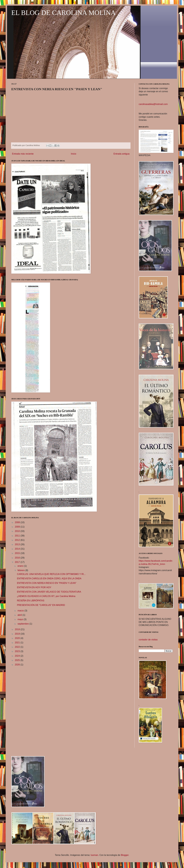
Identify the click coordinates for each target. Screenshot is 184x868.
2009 (18, 527)
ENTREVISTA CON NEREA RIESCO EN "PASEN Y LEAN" (47, 583)
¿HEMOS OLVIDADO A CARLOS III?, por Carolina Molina (46, 596)
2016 (18, 558)
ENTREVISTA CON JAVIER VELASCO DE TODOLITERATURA (49, 592)
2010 (18, 531)
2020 (18, 638)
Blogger (125, 855)
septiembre (23, 624)
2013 (18, 544)
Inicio (74, 154)
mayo (21, 619)
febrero (21, 570)
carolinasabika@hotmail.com (153, 104)
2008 (18, 522)
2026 (18, 665)
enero (21, 566)
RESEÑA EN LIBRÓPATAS (31, 601)
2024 (18, 656)
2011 (18, 536)
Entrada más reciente (23, 154)
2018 (18, 629)
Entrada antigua (122, 154)
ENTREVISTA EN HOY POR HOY (34, 587)
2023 (18, 651)
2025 (18, 660)
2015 (18, 553)
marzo (21, 611)
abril (20, 615)
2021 (18, 643)
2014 (18, 549)
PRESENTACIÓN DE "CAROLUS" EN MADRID (41, 605)
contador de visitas (148, 640)
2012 (18, 540)
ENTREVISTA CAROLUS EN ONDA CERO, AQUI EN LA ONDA (49, 579)
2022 (18, 647)
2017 (18, 562)
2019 (18, 634)
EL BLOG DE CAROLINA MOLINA (63, 13)
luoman (94, 855)
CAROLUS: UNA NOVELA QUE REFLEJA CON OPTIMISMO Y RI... (51, 574)
